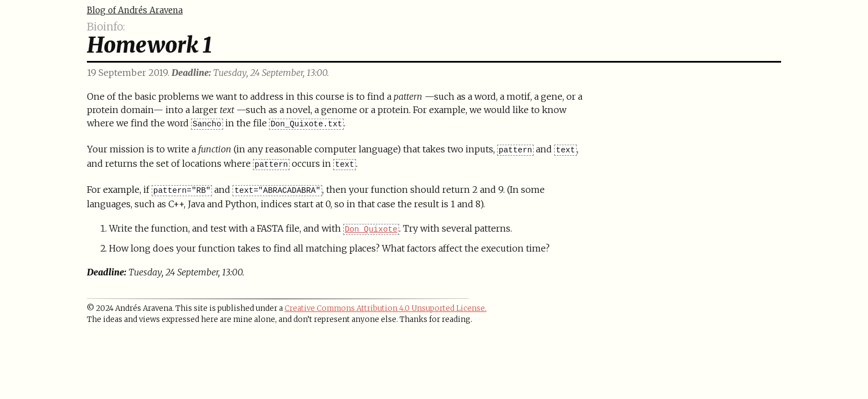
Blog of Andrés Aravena (135, 10)
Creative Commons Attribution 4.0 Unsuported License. (386, 308)
